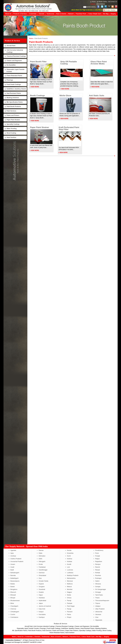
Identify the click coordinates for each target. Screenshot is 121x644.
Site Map (106, 14)
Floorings (10, 80)
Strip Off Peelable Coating (69, 63)
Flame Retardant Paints (14, 76)
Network (71, 14)
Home (94, 2)
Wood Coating (11, 133)
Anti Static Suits (97, 96)
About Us (8, 14)
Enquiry (113, 14)
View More (35, 87)
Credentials (33, 14)
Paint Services (11, 111)
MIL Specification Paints (15, 102)
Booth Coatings (38, 96)
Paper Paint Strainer (13, 120)
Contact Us (113, 2)
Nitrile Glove (65, 96)
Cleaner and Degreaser (14, 61)
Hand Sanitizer (11, 137)
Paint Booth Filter (38, 62)
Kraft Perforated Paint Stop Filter (69, 128)
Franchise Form (81, 14)
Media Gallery (103, 2)
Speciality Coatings (13, 124)
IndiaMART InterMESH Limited (32, 642)
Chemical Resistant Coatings (16, 56)
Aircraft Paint (11, 46)
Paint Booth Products (14, 107)
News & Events (61, 14)
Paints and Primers (13, 115)
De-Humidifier (11, 65)
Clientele (42, 14)
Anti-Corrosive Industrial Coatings (44, 626)
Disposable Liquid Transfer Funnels (28, 628)
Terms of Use (40, 640)
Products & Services (20, 14)
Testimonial (50, 14)
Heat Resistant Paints (14, 93)
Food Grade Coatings (14, 84)
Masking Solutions (13, 98)
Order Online (111, 10)
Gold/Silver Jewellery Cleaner (16, 89)
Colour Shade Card (95, 14)
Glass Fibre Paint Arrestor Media (99, 63)
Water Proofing (12, 129)
